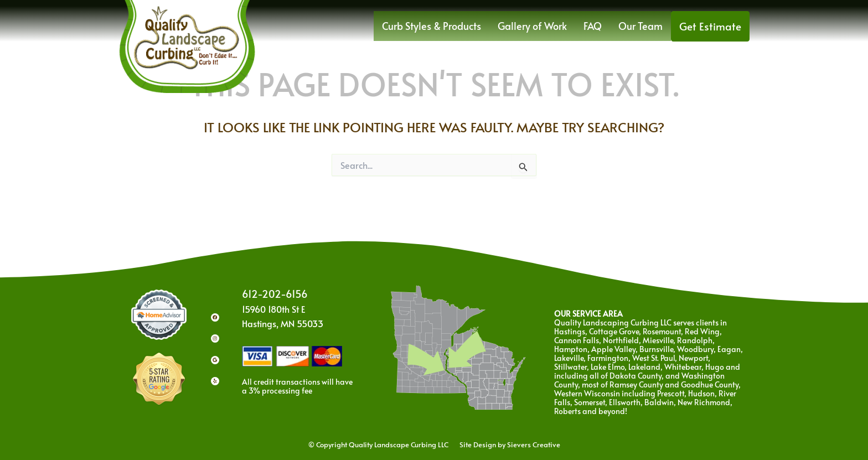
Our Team (650, 24)
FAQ (605, 24)
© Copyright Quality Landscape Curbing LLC (384, 445)
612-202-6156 (278, 294)
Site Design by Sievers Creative (504, 445)
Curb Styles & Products (457, 24)
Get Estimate (714, 24)
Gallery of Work (549, 24)
